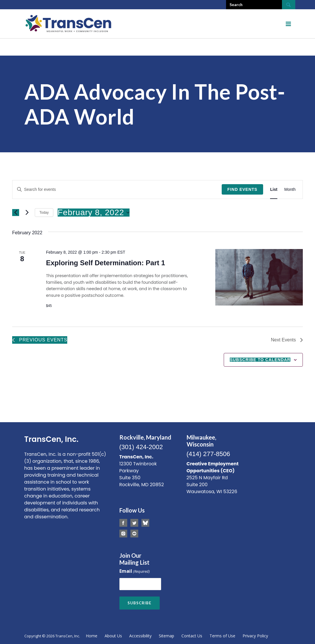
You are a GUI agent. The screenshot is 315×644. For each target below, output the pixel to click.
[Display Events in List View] (274, 190)
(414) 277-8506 (208, 454)
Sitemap (166, 636)
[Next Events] (27, 213)
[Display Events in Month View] (290, 190)
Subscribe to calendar (260, 360)
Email (135, 571)
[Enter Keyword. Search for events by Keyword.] (117, 190)
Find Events (243, 189)
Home (92, 636)
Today (44, 213)
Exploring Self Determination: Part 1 (106, 263)
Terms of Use (222, 636)
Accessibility (140, 636)
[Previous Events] (16, 213)
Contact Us (192, 636)
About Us (113, 636)
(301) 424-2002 (141, 447)
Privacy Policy (255, 636)
